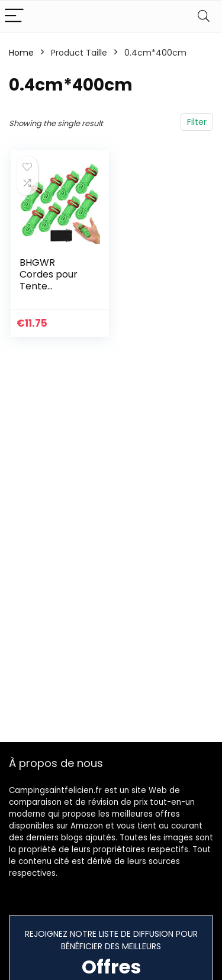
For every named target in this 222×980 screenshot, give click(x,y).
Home (21, 53)
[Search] (204, 16)
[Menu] (14, 16)
